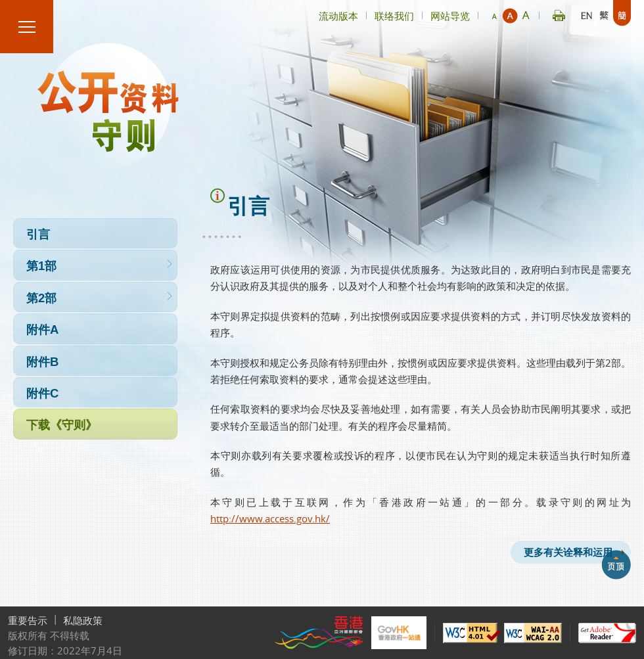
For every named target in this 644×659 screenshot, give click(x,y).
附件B (95, 362)
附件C (95, 394)
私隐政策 (83, 620)
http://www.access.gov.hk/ (270, 518)
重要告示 (28, 620)
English (586, 13)
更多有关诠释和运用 (567, 552)
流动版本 (338, 16)
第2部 (95, 299)
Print (559, 13)
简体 (622, 13)
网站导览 (450, 16)
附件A (95, 330)
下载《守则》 (95, 425)
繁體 (604, 13)
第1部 (95, 266)
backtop (616, 564)
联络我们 (394, 16)
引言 (95, 235)
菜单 (27, 27)
